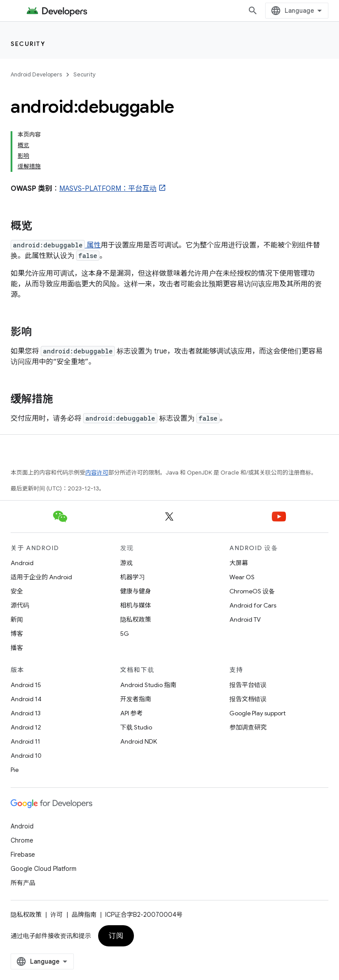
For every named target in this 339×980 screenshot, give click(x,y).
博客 (17, 634)
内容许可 (97, 473)
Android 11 (25, 741)
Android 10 (26, 756)
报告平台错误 (248, 685)
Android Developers (36, 74)
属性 (93, 245)
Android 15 (26, 685)
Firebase (23, 855)
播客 (17, 648)
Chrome (22, 840)
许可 (57, 915)
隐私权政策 (136, 619)
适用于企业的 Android (41, 577)
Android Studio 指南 (148, 685)
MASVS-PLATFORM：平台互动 (108, 189)
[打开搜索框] (253, 11)
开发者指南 (136, 699)
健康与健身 (136, 591)
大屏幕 (239, 563)
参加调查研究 (248, 727)
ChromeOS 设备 (252, 591)
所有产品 (23, 883)
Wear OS (242, 577)
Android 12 (26, 727)
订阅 (116, 936)
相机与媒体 (136, 605)
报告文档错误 (248, 699)
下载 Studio (136, 727)
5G (125, 634)
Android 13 (26, 713)
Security (28, 44)
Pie (15, 770)
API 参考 (131, 713)
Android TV (245, 619)
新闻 (17, 619)
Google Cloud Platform (44, 869)
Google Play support (257, 713)
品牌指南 (84, 915)
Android (22, 563)
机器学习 (133, 577)
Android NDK (139, 741)
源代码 (20, 605)
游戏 (126, 563)
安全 (17, 591)
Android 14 (26, 699)
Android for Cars (253, 605)
